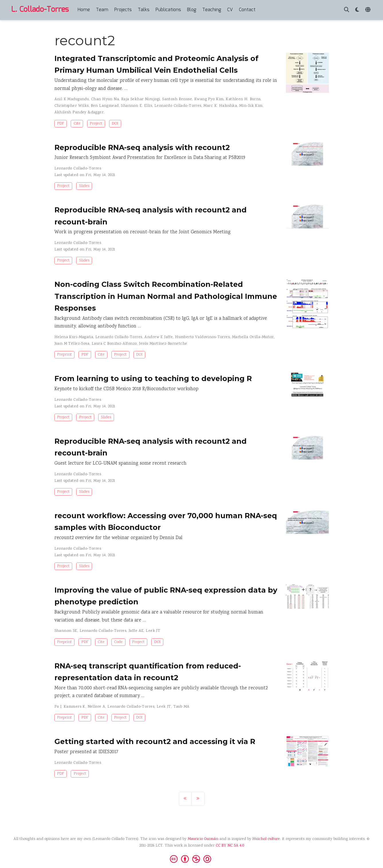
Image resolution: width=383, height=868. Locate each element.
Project (96, 124)
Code (118, 642)
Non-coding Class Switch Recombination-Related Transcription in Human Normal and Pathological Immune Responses (166, 296)
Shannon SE (66, 631)
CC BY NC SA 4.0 (230, 846)
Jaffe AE (136, 631)
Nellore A (97, 707)
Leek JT (153, 631)
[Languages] (369, 10)
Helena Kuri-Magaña (74, 337)
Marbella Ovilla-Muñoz (253, 337)
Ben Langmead (105, 106)
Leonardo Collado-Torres (178, 106)
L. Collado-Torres (40, 10)
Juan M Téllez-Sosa (72, 344)
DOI (115, 124)
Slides (84, 186)
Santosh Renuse (177, 99)
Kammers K (74, 707)
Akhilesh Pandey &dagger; (79, 113)
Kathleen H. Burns (243, 99)
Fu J (58, 707)
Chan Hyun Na (105, 99)
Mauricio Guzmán (203, 839)
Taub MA (181, 707)
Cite (77, 124)
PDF (61, 124)
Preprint (64, 355)
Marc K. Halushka (220, 106)
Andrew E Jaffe (159, 337)
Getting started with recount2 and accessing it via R (155, 741)
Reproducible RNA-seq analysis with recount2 (142, 147)
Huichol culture (266, 839)
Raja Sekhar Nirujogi (141, 99)
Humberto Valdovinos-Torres (202, 337)
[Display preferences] (357, 10)
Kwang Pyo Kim (209, 99)
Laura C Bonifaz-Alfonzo (114, 344)
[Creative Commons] (192, 859)
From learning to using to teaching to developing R (153, 378)
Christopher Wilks (72, 106)
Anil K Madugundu (72, 99)
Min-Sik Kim (251, 106)
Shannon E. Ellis (136, 106)
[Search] (347, 10)
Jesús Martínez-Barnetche (163, 344)
